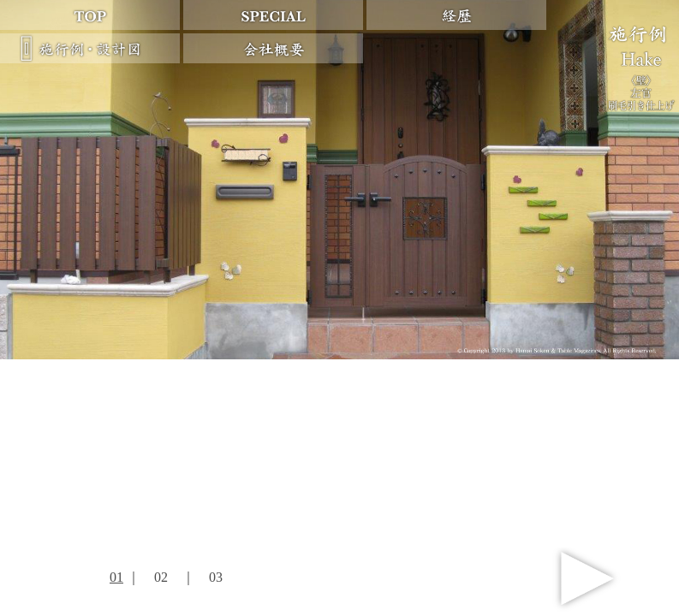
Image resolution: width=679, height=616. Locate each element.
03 (216, 577)
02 (161, 577)
